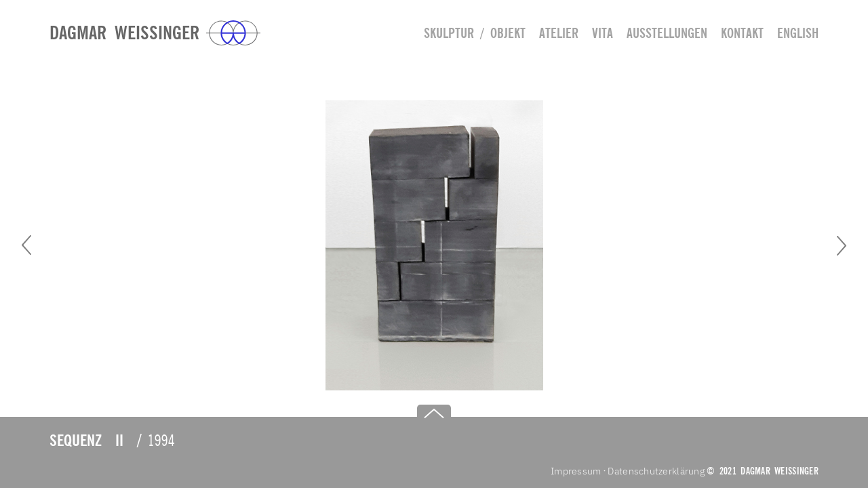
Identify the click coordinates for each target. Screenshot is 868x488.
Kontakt (742, 33)
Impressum (576, 471)
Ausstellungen (667, 33)
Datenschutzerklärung (656, 471)
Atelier (559, 33)
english (798, 33)
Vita (603, 33)
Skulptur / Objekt (475, 33)
